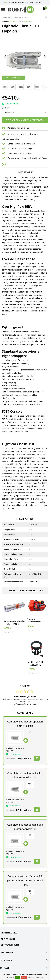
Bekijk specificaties (13, 78)
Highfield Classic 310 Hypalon (20, 21)
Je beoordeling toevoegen (25, 704)
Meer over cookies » (36, 978)
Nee (24, 978)
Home (4, 21)
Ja (17, 978)
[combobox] (25, 17)
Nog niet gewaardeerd (10, 632)
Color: (6, 108)
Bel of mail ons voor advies (20, 153)
